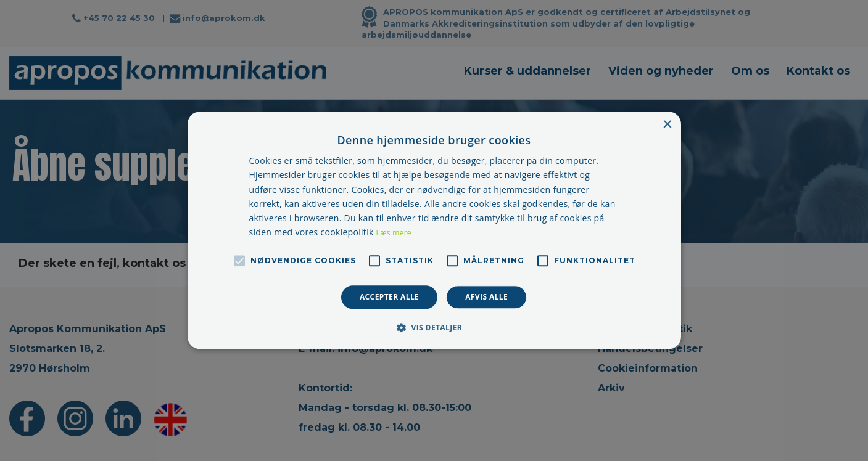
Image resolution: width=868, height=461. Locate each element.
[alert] (434, 230)
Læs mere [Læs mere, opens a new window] (394, 233)
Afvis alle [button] (486, 297)
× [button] (667, 125)
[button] (434, 328)
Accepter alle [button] (389, 297)
